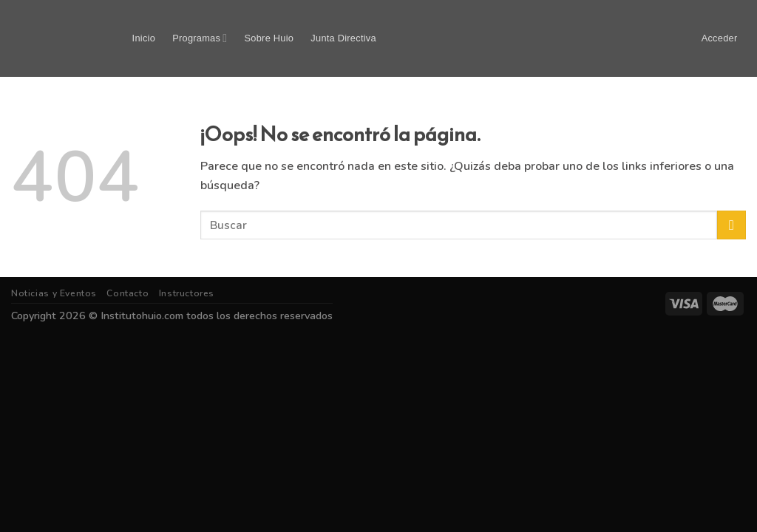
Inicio (144, 38)
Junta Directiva (343, 38)
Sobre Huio (269, 38)
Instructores (187, 293)
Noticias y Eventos (54, 293)
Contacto (128, 293)
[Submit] (731, 225)
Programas (200, 38)
